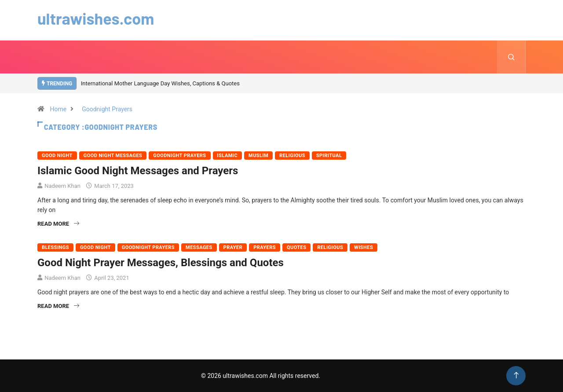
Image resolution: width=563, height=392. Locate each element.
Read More (58, 224)
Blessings (55, 247)
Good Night (57, 156)
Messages (199, 247)
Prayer (233, 247)
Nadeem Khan (62, 186)
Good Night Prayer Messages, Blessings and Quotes (161, 263)
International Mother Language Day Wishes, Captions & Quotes (160, 83)
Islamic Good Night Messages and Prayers (138, 171)
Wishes (364, 247)
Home (58, 109)
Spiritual (329, 156)
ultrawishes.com (96, 18)
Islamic (228, 156)
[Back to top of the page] (516, 376)
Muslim (258, 156)
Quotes (296, 247)
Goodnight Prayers (107, 109)
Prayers (265, 247)
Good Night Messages (113, 156)
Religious (292, 156)
